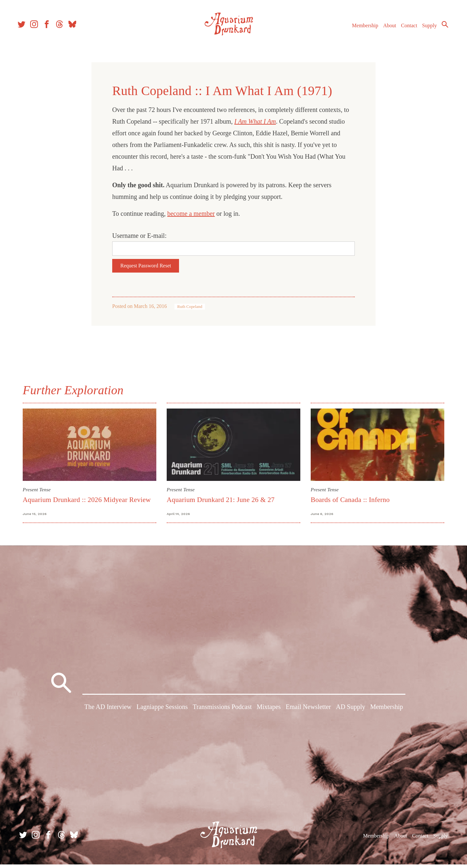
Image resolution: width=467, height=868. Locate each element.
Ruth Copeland (190, 307)
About (386, 29)
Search (441, 28)
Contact (405, 29)
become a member (191, 214)
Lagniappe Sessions (162, 712)
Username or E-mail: (139, 236)
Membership (361, 29)
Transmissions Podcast (222, 712)
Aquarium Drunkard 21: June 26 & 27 (221, 500)
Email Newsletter (308, 712)
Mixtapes (269, 712)
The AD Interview (108, 712)
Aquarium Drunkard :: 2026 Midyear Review (87, 500)
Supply (426, 29)
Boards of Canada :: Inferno (350, 500)
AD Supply (351, 712)
